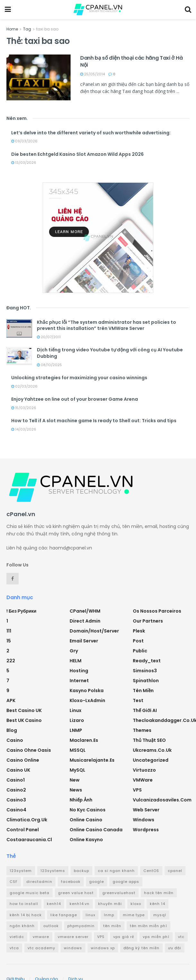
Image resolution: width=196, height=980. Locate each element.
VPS (137, 790)
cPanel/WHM (85, 611)
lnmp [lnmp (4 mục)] (109, 915)
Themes (142, 730)
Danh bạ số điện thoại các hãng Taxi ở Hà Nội (131, 61)
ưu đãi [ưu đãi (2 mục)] (175, 948)
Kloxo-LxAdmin (87, 700)
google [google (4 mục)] (97, 882)
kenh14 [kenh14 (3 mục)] (54, 904)
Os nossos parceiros (157, 611)
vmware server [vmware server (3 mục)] (73, 937)
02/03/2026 (24, 386)
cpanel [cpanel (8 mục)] (175, 871)
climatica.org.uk (27, 820)
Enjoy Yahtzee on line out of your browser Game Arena (75, 399)
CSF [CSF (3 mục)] (14, 882)
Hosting (79, 671)
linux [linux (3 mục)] (90, 915)
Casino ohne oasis (29, 750)
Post (138, 641)
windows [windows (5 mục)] (73, 948)
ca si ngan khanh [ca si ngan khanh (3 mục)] (116, 871)
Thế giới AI (145, 710)
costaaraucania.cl (29, 840)
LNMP (76, 730)
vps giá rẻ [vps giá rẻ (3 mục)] (124, 937)
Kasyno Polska (87, 691)
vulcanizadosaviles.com (162, 800)
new (75, 780)
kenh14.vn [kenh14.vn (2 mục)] (80, 904)
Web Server (146, 810)
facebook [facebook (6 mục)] (71, 882)
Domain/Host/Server (94, 631)
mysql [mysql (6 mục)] (160, 915)
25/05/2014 (93, 74)
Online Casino (86, 820)
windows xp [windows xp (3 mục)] (103, 948)
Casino (15, 740)
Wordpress (146, 830)
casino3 (16, 800)
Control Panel (23, 830)
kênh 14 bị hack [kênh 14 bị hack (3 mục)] (26, 915)
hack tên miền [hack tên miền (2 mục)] (159, 893)
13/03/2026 (24, 163)
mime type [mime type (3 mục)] (134, 915)
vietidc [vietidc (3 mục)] (17, 937)
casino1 (16, 780)
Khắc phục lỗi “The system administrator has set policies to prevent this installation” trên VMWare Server (107, 325)
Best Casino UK (24, 710)
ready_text (147, 661)
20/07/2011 (49, 337)
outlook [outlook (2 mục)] (51, 926)
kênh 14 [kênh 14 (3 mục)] (158, 904)
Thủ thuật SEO (149, 740)
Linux (76, 710)
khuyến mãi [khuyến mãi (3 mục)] (110, 904)
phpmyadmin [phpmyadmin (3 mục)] (81, 926)
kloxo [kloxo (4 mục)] (136, 904)
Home (12, 29)
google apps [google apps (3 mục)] (126, 882)
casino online (23, 760)
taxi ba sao (47, 29)
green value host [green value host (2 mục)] (76, 893)
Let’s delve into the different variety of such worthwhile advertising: (91, 133)
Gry (74, 651)
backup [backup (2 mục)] (81, 871)
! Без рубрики (21, 611)
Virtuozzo (144, 770)
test (138, 700)
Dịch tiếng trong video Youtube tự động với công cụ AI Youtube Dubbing (110, 353)
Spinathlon (146, 681)
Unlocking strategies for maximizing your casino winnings (79, 378)
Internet (79, 681)
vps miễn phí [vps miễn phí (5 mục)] (156, 937)
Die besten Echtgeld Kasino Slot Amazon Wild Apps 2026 (77, 154)
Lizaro (77, 720)
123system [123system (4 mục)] (21, 871)
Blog (12, 730)
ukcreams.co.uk (152, 750)
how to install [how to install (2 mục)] (24, 904)
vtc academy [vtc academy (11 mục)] (41, 948)
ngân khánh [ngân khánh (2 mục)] (22, 926)
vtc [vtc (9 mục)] (181, 937)
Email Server (84, 641)
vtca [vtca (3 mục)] (14, 948)
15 (9, 641)
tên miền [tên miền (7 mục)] (112, 926)
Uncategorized (151, 760)
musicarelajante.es (92, 760)
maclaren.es (84, 740)
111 (9, 631)
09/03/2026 (24, 141)
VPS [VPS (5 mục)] (101, 937)
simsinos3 (145, 671)
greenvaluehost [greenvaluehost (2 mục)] (119, 893)
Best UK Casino (24, 720)
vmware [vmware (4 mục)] (41, 937)
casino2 (16, 790)
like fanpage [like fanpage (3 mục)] (64, 915)
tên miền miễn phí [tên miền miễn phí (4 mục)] (149, 926)
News (76, 790)
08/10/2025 (49, 365)
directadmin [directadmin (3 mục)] (39, 882)
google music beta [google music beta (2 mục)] (30, 893)
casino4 (16, 810)
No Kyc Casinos (88, 810)
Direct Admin (85, 621)
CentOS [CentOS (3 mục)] (151, 871)
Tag (27, 29)
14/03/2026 (24, 429)
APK (11, 700)
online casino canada (96, 830)
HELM (76, 661)
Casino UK (18, 770)
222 (11, 661)
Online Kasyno (86, 840)
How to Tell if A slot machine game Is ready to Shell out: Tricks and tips (94, 421)
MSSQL (78, 750)
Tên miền (143, 691)
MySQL (77, 770)
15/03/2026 (24, 408)
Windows (144, 820)
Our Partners (148, 621)
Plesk (139, 631)
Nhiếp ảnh (81, 800)
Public (140, 651)
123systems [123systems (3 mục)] (53, 871)
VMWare (143, 780)
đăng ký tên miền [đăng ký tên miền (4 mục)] (141, 948)
